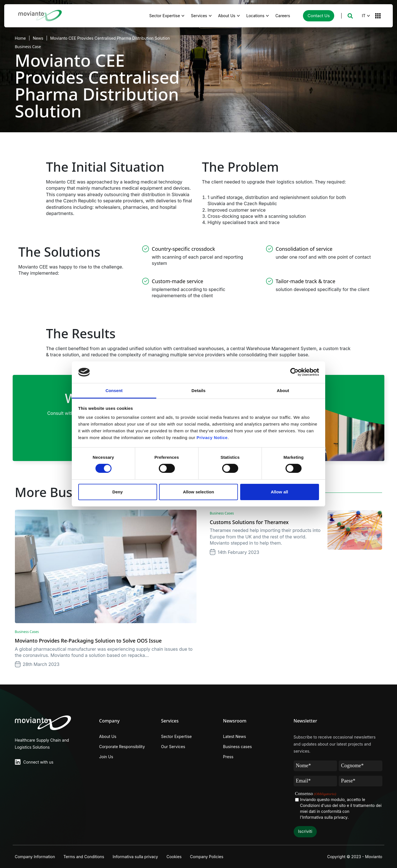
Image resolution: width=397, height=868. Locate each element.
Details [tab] (198, 391)
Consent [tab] (114, 391)
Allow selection (199, 492)
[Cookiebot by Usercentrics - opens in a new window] (294, 372)
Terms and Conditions (84, 857)
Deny (118, 492)
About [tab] (283, 391)
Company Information (35, 857)
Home (20, 38)
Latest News (235, 736)
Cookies (174, 857)
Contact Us (319, 16)
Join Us (106, 757)
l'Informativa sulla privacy (324, 817)
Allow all (280, 492)
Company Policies (207, 857)
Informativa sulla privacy (135, 857)
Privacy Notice (212, 438)
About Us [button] (227, 16)
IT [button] (364, 16)
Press (228, 757)
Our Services (173, 747)
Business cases (237, 747)
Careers (286, 15)
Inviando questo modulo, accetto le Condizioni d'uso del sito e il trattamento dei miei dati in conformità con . (341, 809)
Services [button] (199, 16)
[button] (350, 16)
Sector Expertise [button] (165, 16)
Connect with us (38, 762)
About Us (108, 736)
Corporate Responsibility (122, 747)
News (38, 38)
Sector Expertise (176, 736)
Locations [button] (255, 16)
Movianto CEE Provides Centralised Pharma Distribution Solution (110, 38)
